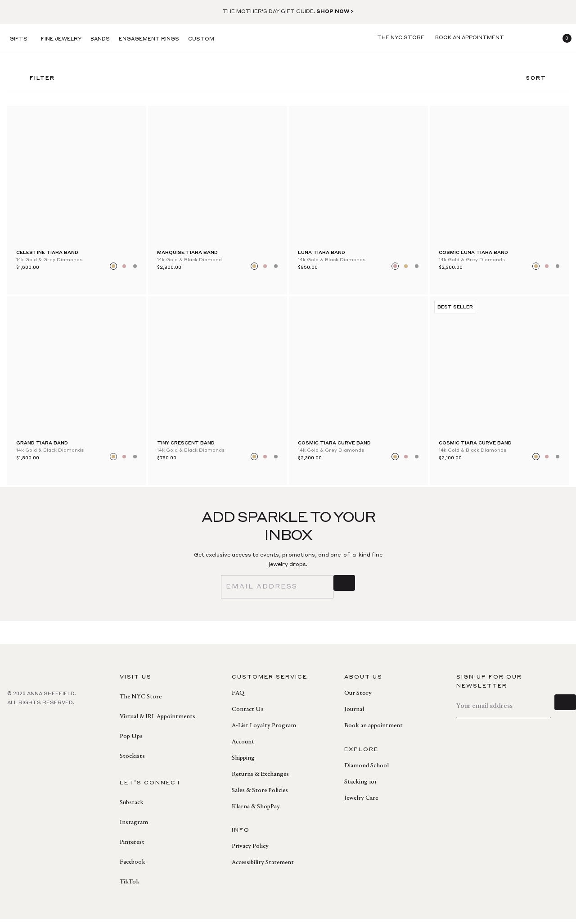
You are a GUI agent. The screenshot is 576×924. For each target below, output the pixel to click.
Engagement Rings (149, 39)
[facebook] (13, 728)
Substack (132, 808)
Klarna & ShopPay (256, 812)
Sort (543, 81)
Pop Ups (131, 742)
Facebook (133, 867)
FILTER (36, 81)
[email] (277, 592)
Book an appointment (373, 731)
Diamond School (367, 771)
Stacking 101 (360, 787)
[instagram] (52, 728)
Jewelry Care (361, 803)
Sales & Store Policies (260, 796)
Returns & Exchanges (260, 779)
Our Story (358, 698)
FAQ (238, 698)
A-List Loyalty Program (264, 731)
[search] (520, 38)
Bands (100, 39)
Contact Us (248, 715)
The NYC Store (141, 702)
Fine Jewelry (61, 39)
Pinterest (132, 847)
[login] (542, 38)
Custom (201, 39)
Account (243, 747)
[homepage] (288, 38)
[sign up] (344, 592)
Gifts (18, 39)
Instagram (134, 828)
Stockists (132, 761)
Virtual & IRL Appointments (157, 722)
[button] (563, 38)
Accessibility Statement (263, 868)
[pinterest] (32, 728)
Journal (354, 715)
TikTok (130, 887)
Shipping (243, 763)
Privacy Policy (250, 852)
